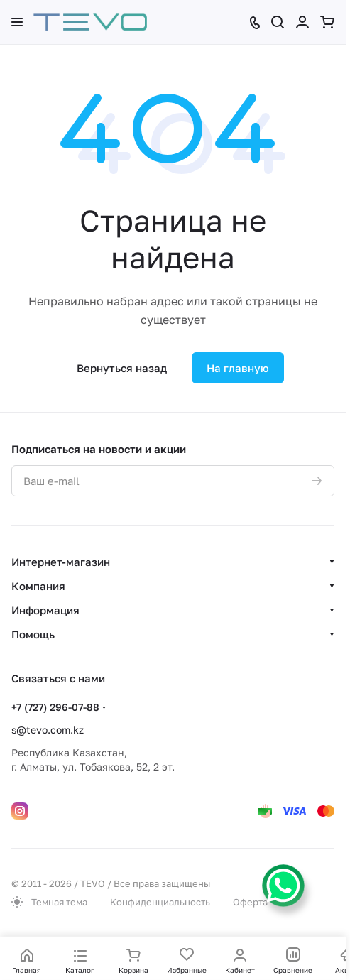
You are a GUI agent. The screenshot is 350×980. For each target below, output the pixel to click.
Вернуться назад (122, 368)
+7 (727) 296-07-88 (55, 707)
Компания (38, 586)
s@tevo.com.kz (48, 730)
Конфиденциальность (160, 902)
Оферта (250, 902)
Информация (45, 610)
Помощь (33, 634)
